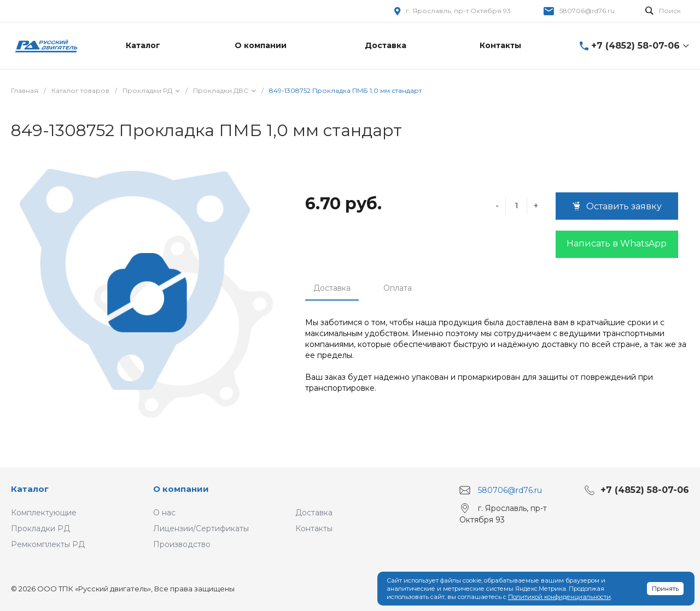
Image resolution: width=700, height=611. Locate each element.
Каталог (30, 489)
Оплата (398, 288)
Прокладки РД (40, 528)
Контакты (314, 528)
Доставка (332, 288)
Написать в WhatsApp (617, 243)
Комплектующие (44, 513)
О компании (181, 489)
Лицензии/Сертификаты (201, 528)
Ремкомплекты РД (48, 544)
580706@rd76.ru (587, 11)
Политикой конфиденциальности (559, 597)
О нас (164, 513)
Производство (182, 544)
